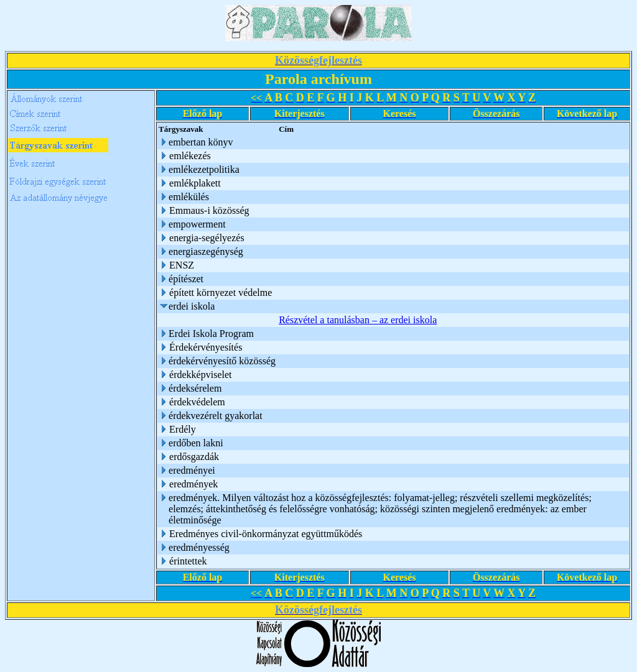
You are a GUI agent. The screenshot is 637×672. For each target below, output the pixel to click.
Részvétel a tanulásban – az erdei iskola (358, 320)
